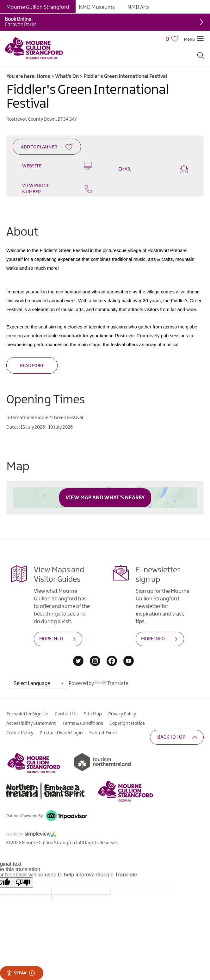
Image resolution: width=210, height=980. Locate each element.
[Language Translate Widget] (38, 684)
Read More (32, 366)
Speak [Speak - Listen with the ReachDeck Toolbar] (21, 973)
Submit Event (103, 733)
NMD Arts (139, 7)
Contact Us (66, 714)
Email (153, 169)
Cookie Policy (20, 733)
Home (43, 77)
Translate (111, 684)
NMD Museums (97, 7)
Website (57, 166)
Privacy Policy (122, 714)
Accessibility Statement (31, 724)
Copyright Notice (127, 724)
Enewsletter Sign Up (27, 714)
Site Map (93, 714)
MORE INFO (51, 639)
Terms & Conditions (83, 724)
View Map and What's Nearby (105, 498)
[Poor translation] (23, 883)
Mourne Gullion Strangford (38, 7)
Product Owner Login (61, 733)
